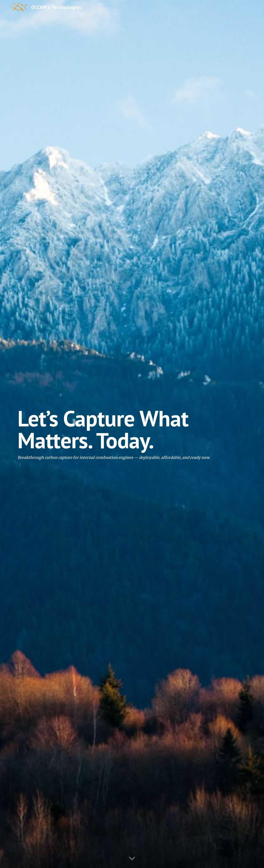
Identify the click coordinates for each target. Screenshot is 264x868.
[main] (132, 434)
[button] (132, 859)
